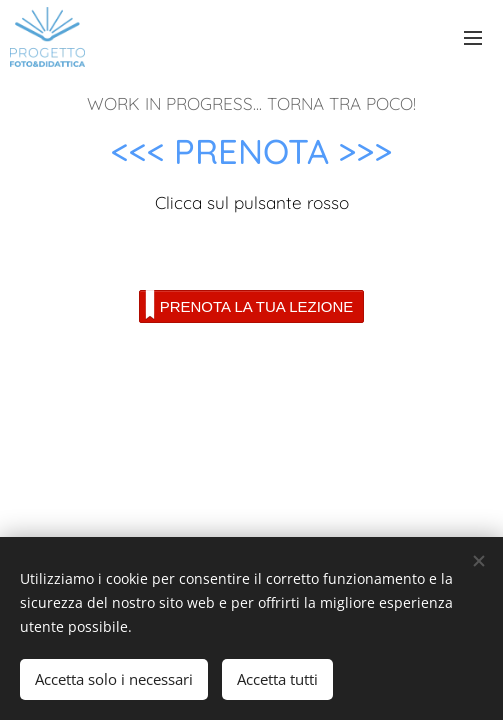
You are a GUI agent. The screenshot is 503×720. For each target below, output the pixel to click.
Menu (473, 38)
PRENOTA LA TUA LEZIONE (249, 305)
